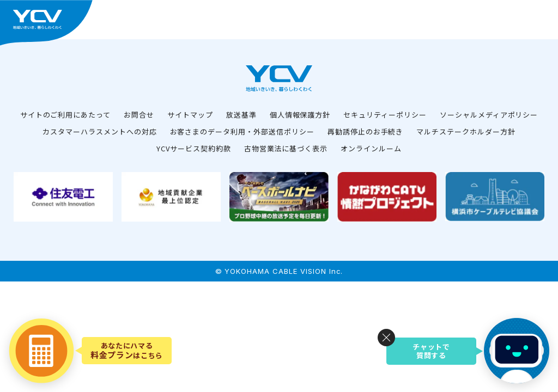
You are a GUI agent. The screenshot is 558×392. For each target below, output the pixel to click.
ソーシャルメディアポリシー (489, 115)
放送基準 (241, 115)
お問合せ (139, 115)
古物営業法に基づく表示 (286, 148)
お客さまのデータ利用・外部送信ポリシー (242, 131)
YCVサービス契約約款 (194, 148)
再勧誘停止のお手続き (366, 131)
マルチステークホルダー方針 (466, 131)
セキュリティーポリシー (385, 115)
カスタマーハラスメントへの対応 (99, 131)
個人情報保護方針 (300, 115)
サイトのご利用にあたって (66, 115)
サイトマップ (190, 115)
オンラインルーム (371, 148)
